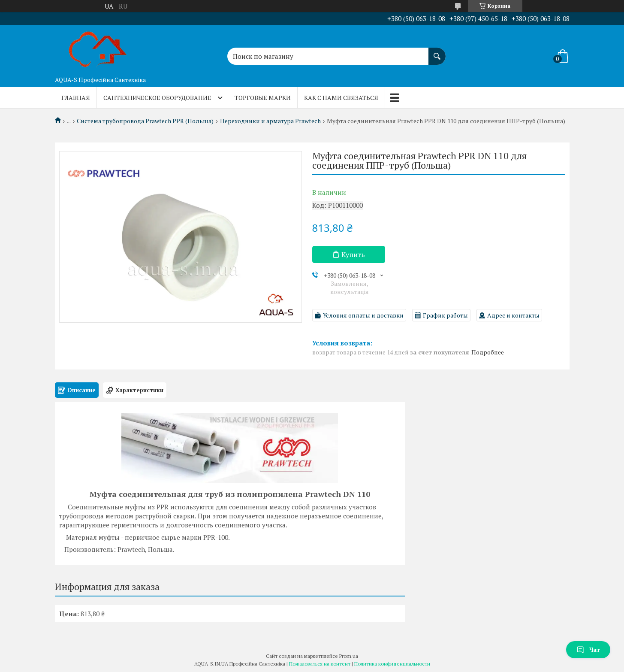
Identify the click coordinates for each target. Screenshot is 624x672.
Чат (588, 649)
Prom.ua (349, 656)
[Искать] (437, 52)
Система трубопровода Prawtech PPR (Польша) (145, 121)
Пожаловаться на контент (320, 664)
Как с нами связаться (341, 98)
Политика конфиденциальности (392, 664)
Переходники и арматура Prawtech (270, 121)
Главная (76, 98)
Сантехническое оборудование (157, 98)
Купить (353, 254)
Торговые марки (263, 98)
